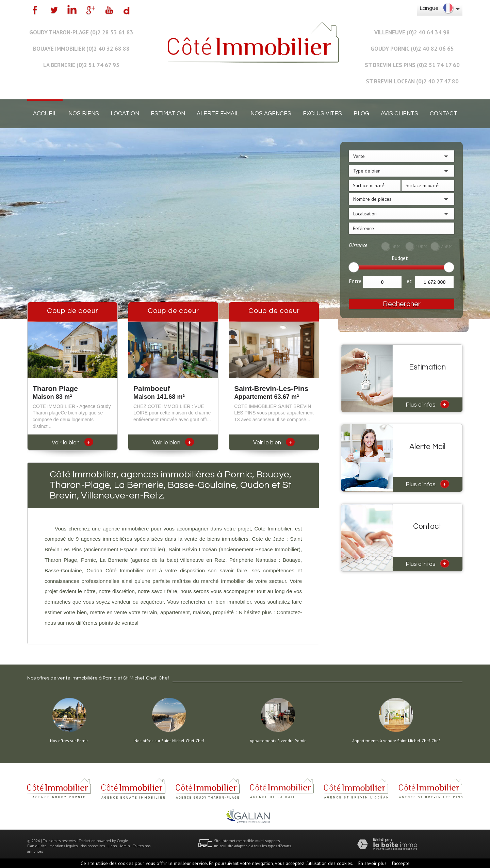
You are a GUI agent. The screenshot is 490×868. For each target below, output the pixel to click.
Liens (112, 846)
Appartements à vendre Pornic (278, 741)
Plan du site (37, 846)
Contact (444, 114)
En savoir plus (372, 863)
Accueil (45, 114)
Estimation (168, 114)
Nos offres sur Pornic (69, 741)
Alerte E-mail (218, 114)
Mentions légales (63, 846)
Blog (361, 114)
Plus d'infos (427, 404)
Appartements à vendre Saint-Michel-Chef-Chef (396, 741)
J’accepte (401, 863)
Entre (355, 281)
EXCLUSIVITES (322, 114)
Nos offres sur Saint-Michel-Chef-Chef (169, 741)
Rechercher (402, 304)
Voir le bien (72, 443)
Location (125, 114)
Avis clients (399, 114)
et (409, 281)
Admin (125, 846)
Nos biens (84, 114)
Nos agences (271, 114)
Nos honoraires (93, 846)
